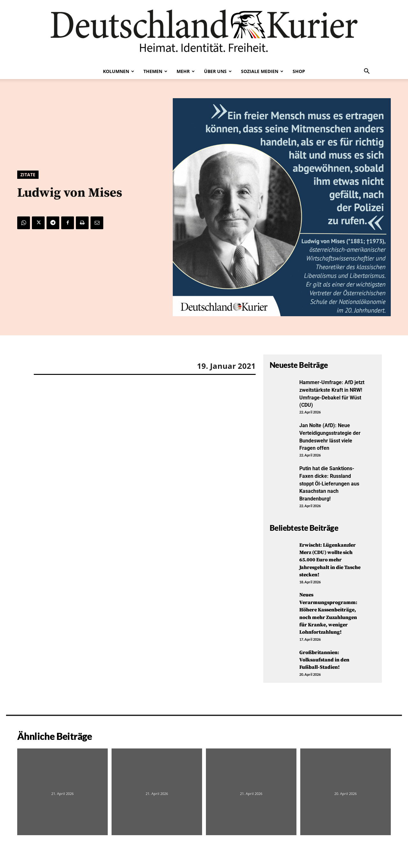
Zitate (28, 175)
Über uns (218, 71)
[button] (367, 72)
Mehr (186, 71)
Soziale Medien (262, 71)
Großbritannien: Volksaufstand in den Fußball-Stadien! (327, 658)
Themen (155, 71)
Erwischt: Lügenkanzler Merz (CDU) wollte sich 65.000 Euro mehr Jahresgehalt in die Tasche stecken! (331, 558)
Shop (299, 71)
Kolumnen (119, 71)
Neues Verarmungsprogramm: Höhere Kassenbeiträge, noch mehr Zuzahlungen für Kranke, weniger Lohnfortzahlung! (331, 612)
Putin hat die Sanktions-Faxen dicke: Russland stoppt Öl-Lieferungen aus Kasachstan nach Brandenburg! (330, 482)
